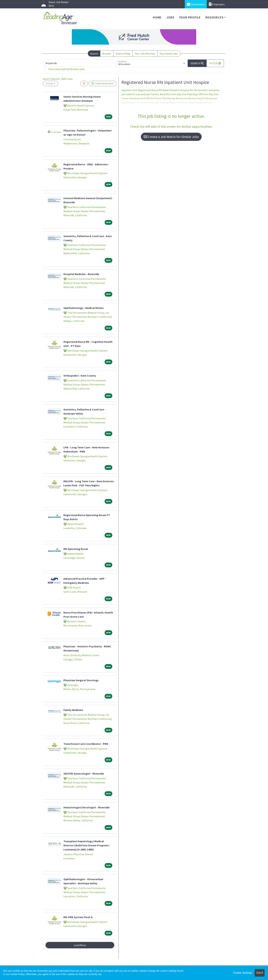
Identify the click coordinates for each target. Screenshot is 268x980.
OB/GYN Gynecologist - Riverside (84, 774)
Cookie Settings (243, 973)
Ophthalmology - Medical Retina (83, 308)
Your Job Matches (145, 54)
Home (157, 17)
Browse (107, 54)
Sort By (49, 83)
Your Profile (190, 17)
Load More (80, 945)
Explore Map (123, 54)
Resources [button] (214, 17)
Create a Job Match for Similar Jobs (171, 137)
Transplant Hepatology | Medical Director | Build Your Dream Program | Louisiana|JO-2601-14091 (86, 845)
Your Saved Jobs (169, 54)
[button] (215, 63)
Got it (260, 973)
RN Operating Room (76, 549)
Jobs (170, 17)
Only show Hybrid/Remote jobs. (67, 69)
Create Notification (103, 83)
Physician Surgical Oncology (81, 680)
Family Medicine (73, 710)
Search (94, 54)
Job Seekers (196, 4)
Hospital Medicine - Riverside (81, 274)
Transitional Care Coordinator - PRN (86, 744)
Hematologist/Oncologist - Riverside (86, 807)
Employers (217, 4)
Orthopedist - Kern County (80, 376)
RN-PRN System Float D (78, 917)
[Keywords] (80, 63)
